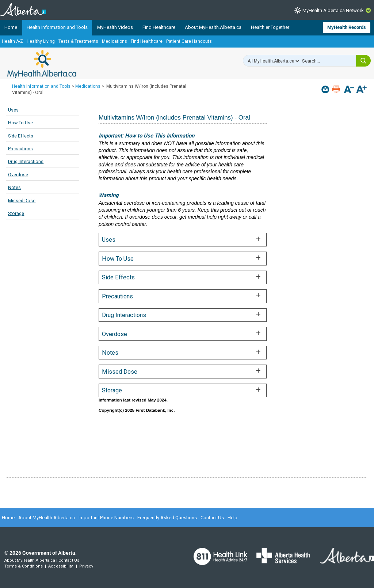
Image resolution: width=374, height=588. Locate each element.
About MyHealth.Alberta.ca (213, 27)
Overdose (18, 175)
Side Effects (21, 136)
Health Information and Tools (57, 27)
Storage (16, 213)
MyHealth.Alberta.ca (42, 64)
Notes (14, 187)
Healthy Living (41, 41)
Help (232, 518)
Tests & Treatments (78, 41)
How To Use (20, 123)
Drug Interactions (26, 161)
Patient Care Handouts (189, 41)
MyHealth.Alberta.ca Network (333, 10)
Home (11, 27)
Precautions (20, 149)
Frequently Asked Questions (167, 518)
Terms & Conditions (24, 566)
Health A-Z (12, 41)
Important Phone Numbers (106, 518)
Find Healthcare (159, 27)
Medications (115, 41)
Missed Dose (22, 201)
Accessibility (60, 566)
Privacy (86, 566)
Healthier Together (270, 27)
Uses (13, 110)
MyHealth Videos (115, 27)
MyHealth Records (347, 27)
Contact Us (212, 518)
